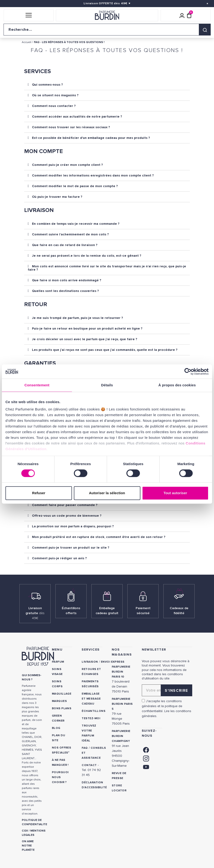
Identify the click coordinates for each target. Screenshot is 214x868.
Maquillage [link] (62, 694)
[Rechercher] (205, 30)
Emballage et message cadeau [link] (91, 699)
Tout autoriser (175, 493)
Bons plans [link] (62, 708)
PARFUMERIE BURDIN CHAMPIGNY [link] (121, 736)
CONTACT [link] (89, 765)
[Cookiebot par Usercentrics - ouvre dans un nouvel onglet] (188, 371)
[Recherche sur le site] (107, 30)
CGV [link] (25, 831)
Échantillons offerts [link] (71, 611)
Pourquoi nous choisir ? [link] (60, 777)
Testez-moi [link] (91, 718)
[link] (146, 750)
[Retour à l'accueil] (107, 15)
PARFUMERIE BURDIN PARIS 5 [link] (122, 704)
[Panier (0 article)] (189, 15)
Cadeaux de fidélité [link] (179, 611)
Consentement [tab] (37, 385)
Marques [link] (59, 701)
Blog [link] (56, 728)
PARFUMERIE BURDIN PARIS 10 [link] (121, 672)
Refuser (39, 493)
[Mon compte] (182, 15)
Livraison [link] (90, 662)
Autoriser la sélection (107, 493)
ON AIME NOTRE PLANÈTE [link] (28, 846)
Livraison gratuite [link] (35, 613)
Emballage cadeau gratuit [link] (107, 611)
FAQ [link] (85, 748)
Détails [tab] (107, 385)
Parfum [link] (58, 662)
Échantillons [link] (94, 711)
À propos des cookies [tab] (177, 385)
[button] (29, 15)
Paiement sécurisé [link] (143, 611)
